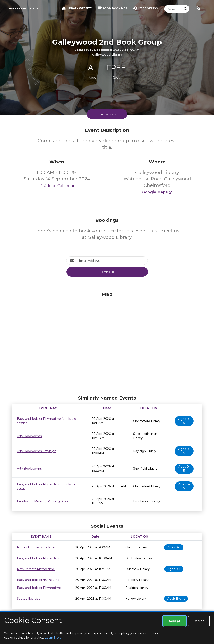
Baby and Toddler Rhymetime (39, 558)
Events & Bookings (24, 8)
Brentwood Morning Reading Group (43, 501)
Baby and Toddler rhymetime (38, 580)
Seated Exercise (29, 599)
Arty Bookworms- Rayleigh (37, 451)
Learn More (53, 638)
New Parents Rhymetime (36, 569)
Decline (199, 621)
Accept (175, 621)
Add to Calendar (57, 186)
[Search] (173, 9)
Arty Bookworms (29, 436)
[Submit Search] (186, 9)
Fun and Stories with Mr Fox (37, 547)
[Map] (107, 342)
